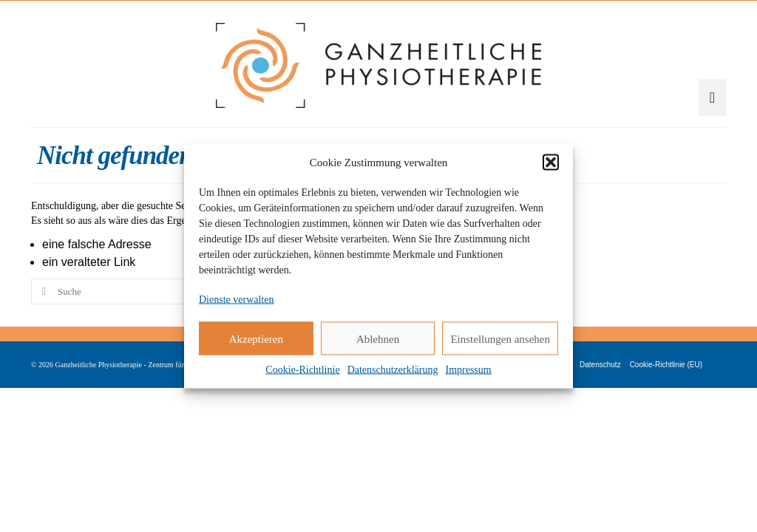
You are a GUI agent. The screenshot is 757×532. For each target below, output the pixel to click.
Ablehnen (378, 338)
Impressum (468, 370)
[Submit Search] (42, 348)
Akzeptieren (256, 338)
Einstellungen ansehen (500, 338)
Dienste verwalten (236, 300)
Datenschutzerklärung (393, 370)
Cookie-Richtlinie (302, 370)
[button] (551, 163)
